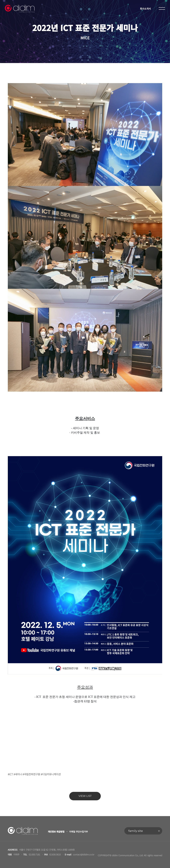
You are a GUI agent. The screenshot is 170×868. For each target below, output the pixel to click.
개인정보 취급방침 (56, 832)
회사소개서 (145, 9)
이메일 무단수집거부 (79, 832)
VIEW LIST (85, 796)
